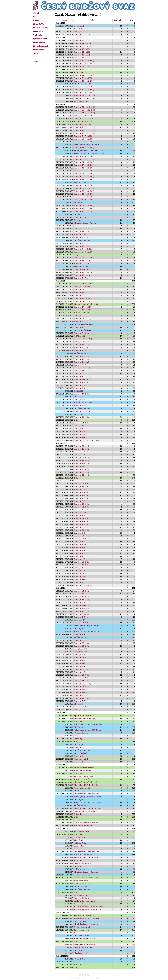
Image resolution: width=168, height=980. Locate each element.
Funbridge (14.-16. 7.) (82, 371)
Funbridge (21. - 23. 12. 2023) (84, 110)
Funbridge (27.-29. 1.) (82, 434)
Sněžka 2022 (78, 391)
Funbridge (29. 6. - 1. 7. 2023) (84, 188)
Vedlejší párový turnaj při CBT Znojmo (88, 730)
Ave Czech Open (80, 182)
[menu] (41, 33)
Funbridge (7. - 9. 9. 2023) (83, 156)
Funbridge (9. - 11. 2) (81, 264)
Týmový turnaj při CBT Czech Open (87, 918)
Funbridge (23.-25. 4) (81, 687)
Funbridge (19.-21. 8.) (82, 495)
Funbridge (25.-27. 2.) (82, 562)
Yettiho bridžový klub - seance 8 (85, 901)
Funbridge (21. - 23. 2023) (83, 142)
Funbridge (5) (79, 747)
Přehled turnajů (39, 31)
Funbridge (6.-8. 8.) (81, 655)
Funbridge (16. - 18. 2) (82, 261)
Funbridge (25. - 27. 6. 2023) (84, 206)
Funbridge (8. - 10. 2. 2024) (84, 87)
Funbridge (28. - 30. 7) (82, 368)
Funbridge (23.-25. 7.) (82, 658)
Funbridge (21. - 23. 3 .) (82, 69)
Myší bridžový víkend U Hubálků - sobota (89, 907)
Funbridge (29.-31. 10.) (82, 605)
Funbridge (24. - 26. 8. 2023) (84, 162)
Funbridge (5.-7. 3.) (81, 701)
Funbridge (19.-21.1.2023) (83, 272)
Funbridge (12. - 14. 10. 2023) (84, 133)
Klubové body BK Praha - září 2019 (86, 794)
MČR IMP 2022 (80, 336)
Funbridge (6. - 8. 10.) (82, 333)
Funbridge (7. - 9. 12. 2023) (84, 116)
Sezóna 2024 (60, 38)
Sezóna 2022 (60, 281)
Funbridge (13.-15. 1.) (82, 437)
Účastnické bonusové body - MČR (86, 304)
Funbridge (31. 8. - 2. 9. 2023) (84, 159)
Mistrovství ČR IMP (81, 759)
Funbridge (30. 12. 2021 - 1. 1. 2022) (87, 440)
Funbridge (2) (79, 756)
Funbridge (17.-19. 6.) (82, 382)
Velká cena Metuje (80, 869)
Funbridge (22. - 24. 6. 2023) (84, 191)
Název (93, 20)
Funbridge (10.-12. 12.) (82, 594)
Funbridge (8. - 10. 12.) (82, 295)
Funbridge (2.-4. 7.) (81, 666)
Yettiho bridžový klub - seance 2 (85, 944)
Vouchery (37, 53)
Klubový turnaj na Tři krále (83, 947)
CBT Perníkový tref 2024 (83, 84)
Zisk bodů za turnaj (40, 46)
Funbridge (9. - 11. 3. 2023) (84, 249)
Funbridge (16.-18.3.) (81, 246)
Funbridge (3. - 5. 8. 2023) (83, 171)
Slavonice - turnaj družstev (83, 403)
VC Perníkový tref (80, 753)
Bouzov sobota (79, 846)
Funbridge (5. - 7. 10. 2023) (84, 136)
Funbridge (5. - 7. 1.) (81, 278)
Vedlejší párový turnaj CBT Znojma (86, 631)
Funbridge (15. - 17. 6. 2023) (84, 194)
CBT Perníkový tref (81, 886)
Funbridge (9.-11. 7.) (81, 663)
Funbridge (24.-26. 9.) (82, 623)
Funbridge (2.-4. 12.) (81, 455)
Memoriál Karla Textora (82, 771)
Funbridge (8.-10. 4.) (81, 545)
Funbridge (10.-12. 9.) (82, 634)
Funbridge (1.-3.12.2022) (83, 298)
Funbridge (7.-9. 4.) (81, 405)
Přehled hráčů (38, 24)
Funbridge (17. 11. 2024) (83, 49)
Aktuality (37, 13)
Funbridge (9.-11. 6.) (81, 385)
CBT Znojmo (79, 629)
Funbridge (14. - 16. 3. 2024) (84, 75)
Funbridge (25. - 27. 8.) (82, 356)
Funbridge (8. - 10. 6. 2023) (84, 197)
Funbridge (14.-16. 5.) (82, 681)
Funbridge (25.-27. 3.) (82, 550)
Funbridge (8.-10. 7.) (81, 513)
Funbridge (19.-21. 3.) (82, 698)
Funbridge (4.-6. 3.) (81, 559)
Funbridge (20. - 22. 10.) (82, 321)
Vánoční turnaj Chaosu (82, 101)
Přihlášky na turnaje (41, 28)
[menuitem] (41, 13)
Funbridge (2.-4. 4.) (81, 692)
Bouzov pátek (79, 849)
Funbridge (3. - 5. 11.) (82, 316)
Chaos (76, 736)
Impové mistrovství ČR (82, 820)
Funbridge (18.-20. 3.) (82, 553)
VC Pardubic (78, 414)
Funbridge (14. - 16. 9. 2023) (84, 148)
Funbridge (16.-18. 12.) (82, 449)
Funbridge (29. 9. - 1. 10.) (83, 339)
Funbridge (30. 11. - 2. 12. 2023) (85, 98)
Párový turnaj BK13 (81, 953)
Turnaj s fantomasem (81, 881)
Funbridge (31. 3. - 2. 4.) (82, 411)
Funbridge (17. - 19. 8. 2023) (84, 165)
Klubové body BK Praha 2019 (84, 718)
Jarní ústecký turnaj (81, 29)
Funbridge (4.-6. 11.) (81, 466)
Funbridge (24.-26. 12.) (82, 591)
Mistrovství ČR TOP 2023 (83, 122)
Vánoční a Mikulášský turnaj (84, 776)
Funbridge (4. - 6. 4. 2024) (83, 64)
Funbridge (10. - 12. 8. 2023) (84, 168)
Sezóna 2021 (60, 443)
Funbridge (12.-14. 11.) (82, 600)
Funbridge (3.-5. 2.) (81, 432)
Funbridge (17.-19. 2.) (82, 426)
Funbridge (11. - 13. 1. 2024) (84, 90)
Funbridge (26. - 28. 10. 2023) (84, 127)
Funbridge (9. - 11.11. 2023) (84, 119)
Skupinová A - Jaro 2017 (82, 863)
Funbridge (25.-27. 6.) (82, 669)
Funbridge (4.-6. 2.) (81, 571)
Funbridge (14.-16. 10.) (82, 475)
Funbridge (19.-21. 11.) (82, 597)
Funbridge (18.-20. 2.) (82, 565)
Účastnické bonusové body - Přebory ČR (88, 782)
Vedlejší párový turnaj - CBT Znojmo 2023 (89, 153)
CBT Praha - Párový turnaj (83, 330)
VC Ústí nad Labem (81, 353)
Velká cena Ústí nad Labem (83, 855)
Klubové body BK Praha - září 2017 (86, 852)
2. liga (76, 255)
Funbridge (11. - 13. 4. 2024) (84, 61)
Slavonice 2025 (79, 26)
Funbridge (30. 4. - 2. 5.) (82, 684)
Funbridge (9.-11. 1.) (81, 710)
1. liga (76, 478)
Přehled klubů (38, 50)
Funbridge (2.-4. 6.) (81, 388)
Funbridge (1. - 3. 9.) (81, 350)
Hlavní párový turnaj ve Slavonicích (86, 872)
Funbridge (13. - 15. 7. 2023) (84, 179)
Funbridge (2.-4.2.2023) (82, 269)
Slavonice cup (79, 962)
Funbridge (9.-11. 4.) (81, 689)
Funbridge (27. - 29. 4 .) (82, 226)
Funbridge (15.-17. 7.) (82, 510)
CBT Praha (78, 791)
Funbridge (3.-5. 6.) (81, 527)
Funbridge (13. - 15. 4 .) (82, 232)
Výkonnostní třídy (40, 39)
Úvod (35, 17)
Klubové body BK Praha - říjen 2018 (87, 785)
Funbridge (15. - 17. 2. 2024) (84, 81)
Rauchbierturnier (80, 837)
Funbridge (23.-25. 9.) (82, 484)
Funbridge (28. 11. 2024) (83, 40)
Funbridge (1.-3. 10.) (81, 617)
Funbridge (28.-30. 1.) (82, 574)
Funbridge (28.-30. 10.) (82, 469)
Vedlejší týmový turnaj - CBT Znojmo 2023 (89, 145)
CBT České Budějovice (82, 240)
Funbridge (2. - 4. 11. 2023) (84, 124)
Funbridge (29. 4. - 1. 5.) (82, 536)
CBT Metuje (78, 214)
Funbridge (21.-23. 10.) (82, 472)
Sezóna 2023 (60, 104)
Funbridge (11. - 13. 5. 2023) (84, 211)
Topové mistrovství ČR (82, 779)
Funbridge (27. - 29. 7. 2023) (84, 174)
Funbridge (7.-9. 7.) (81, 374)
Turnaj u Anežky (80, 933)
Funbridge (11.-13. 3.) (82, 556)
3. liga (76, 968)
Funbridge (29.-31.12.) (82, 287)
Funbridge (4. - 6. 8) (81, 365)
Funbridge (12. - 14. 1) (82, 275)
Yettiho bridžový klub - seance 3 (85, 939)
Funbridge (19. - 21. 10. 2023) (84, 130)
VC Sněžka (78, 203)
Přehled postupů (39, 42)
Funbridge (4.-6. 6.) (81, 672)
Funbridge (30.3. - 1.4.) (82, 237)
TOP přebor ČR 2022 (81, 313)
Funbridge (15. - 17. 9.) (82, 345)
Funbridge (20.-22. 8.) (82, 646)
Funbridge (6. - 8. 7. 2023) (83, 185)
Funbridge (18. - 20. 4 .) (82, 58)
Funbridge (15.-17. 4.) (82, 542)
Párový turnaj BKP (81, 649)
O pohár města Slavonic (82, 875)
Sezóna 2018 (60, 765)
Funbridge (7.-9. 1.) (81, 582)
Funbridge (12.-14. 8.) (82, 498)
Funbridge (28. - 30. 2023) (83, 139)
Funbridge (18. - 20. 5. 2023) (84, 208)
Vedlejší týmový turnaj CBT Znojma (87, 626)
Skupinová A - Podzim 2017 (84, 826)
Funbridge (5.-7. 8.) (81, 501)
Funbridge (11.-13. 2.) (82, 568)
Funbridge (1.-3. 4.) (81, 547)
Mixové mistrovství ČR (82, 788)
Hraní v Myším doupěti (82, 898)
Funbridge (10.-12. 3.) (82, 417)
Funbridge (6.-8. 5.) (81, 533)
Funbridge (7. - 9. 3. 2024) (83, 78)
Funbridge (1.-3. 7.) (81, 516)
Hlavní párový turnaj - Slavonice (85, 223)
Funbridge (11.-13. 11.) (82, 463)
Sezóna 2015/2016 (62, 913)
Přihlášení (36, 61)
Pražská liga (78, 739)
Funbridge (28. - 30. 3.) (82, 66)
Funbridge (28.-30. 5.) (82, 675)
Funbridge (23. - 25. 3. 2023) (84, 258)
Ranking (36, 20)
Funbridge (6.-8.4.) (81, 235)
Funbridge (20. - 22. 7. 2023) (84, 177)
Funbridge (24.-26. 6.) (82, 518)
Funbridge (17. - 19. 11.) (82, 307)
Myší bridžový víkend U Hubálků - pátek (88, 910)
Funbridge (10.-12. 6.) (82, 524)
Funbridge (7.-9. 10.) (81, 481)
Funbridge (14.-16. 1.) (82, 579)
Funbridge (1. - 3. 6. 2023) (83, 200)
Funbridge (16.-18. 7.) (82, 660)
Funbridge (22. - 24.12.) (82, 290)
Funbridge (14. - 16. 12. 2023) (84, 113)
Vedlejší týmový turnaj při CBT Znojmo (88, 724)
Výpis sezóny (38, 35)
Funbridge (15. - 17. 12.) (82, 292)
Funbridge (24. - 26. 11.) (82, 301)
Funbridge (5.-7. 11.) (81, 603)
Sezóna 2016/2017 (62, 829)
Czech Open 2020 (80, 620)
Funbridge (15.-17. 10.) (82, 611)
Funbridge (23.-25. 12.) (82, 446)
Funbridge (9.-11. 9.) (81, 490)
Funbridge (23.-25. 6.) (82, 379)
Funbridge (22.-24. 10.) (82, 608)
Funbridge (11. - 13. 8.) (82, 362)
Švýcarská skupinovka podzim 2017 (86, 823)
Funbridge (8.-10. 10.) (82, 614)
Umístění (117, 20)
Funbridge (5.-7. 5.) (81, 400)
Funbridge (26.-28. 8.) (82, 492)
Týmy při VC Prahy (81, 840)
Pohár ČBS (78, 721)
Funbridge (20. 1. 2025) (82, 32)
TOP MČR (78, 965)
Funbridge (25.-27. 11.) (82, 458)
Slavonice (77, 220)
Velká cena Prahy (80, 843)
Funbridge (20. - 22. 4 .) (82, 229)
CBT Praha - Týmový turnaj (84, 324)
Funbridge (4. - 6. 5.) (81, 217)
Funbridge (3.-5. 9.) (81, 640)
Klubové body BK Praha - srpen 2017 (87, 857)
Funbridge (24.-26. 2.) (82, 423)
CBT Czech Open (80, 921)
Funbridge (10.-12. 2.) (82, 429)
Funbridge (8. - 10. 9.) (82, 348)
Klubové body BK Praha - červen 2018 (87, 808)
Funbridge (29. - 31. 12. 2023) (84, 107)
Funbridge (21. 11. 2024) (83, 46)
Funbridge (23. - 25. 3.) (82, 243)
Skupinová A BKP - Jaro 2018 (84, 811)
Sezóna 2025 (60, 23)
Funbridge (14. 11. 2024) (83, 52)
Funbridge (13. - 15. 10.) (82, 327)
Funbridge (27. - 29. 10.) (82, 319)
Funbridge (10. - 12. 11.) (82, 310)
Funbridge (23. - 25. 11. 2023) (84, 95)
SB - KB (129, 20)
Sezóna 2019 (60, 713)
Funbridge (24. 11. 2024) (83, 43)
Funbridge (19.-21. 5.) (82, 394)
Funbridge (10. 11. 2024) (83, 55)
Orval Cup (78, 866)
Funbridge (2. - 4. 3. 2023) (83, 252)
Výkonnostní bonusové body (84, 284)
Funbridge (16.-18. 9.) (82, 487)
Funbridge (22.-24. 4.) (82, 539)
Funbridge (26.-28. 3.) (82, 695)
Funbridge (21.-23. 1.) (82, 576)
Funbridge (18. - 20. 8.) (82, 359)
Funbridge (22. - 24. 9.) (82, 342)
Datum (64, 20)
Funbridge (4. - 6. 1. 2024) (83, 93)
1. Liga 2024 (78, 72)
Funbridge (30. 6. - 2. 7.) (82, 377)
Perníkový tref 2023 (81, 266)
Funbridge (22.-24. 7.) (82, 507)
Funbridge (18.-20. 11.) (82, 461)
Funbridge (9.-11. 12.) (82, 452)
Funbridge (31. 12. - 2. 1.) (83, 585)
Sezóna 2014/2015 (62, 956)
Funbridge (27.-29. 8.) (82, 643)
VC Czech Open (80, 959)
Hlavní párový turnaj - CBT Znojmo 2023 (88, 151)
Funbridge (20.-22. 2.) (82, 707)
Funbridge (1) (79, 762)
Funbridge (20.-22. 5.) (82, 530)
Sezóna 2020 (60, 588)
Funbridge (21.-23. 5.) (82, 678)
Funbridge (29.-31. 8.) (82, 504)
